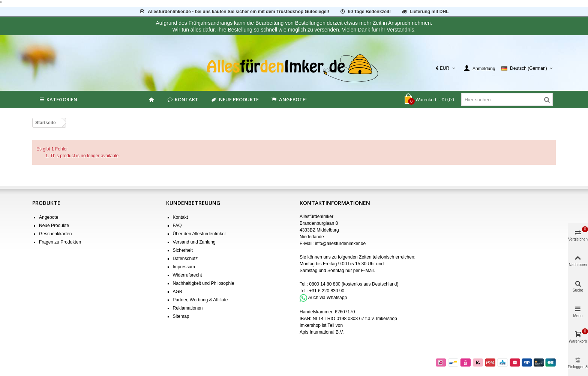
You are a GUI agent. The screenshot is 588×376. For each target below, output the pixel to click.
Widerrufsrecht (187, 275)
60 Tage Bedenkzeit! (365, 12)
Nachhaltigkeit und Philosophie (204, 283)
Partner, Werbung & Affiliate (200, 300)
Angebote (49, 217)
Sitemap (181, 316)
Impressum (184, 267)
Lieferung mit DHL (425, 12)
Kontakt (182, 99)
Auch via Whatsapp (328, 298)
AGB (178, 292)
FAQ (177, 226)
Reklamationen (188, 308)
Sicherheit (183, 250)
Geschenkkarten (55, 234)
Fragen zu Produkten (60, 242)
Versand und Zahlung (194, 242)
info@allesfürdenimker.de (340, 244)
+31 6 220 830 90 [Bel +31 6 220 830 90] (327, 291)
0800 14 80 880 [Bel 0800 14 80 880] (325, 284)
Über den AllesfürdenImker (199, 234)
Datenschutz (185, 259)
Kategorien (58, 99)
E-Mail (367, 271)
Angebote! (289, 99)
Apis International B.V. (322, 332)
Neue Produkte (234, 99)
